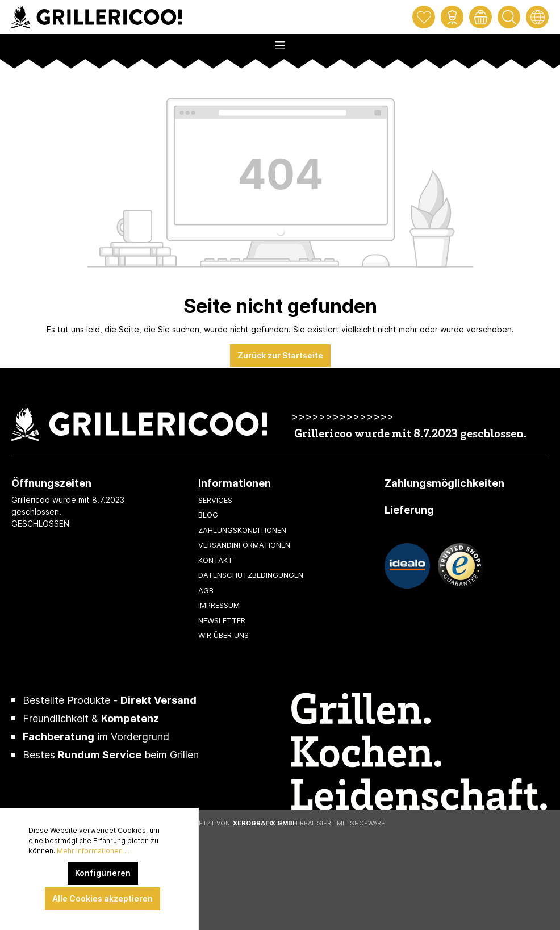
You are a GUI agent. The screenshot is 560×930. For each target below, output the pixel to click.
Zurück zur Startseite (280, 355)
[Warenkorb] (480, 17)
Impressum (219, 605)
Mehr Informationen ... (93, 851)
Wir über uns (223, 635)
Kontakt (216, 560)
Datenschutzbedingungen (251, 575)
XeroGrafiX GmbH (265, 823)
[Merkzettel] (424, 17)
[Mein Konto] (452, 17)
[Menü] (280, 42)
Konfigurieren (103, 873)
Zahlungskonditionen (242, 530)
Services (215, 500)
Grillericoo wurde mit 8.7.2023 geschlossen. (410, 435)
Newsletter (222, 620)
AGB (206, 590)
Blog (208, 515)
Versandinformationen (244, 545)
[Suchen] (509, 17)
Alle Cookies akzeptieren (103, 898)
